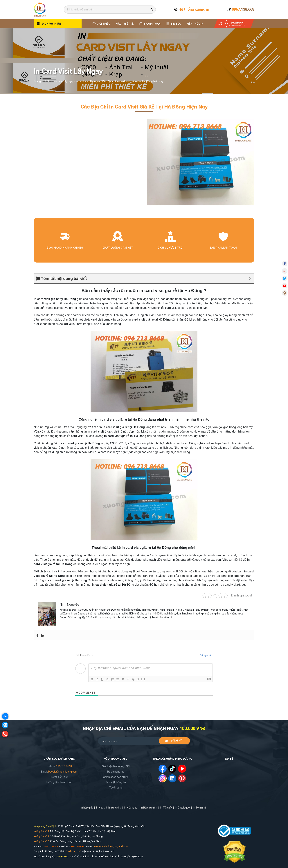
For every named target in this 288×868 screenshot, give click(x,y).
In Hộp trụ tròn (149, 808)
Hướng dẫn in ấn (59, 777)
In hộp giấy (87, 808)
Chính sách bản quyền (116, 777)
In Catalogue (182, 808)
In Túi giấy (166, 808)
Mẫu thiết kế (125, 24)
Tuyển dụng (116, 788)
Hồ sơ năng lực (116, 772)
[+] (143, 679)
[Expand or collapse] (250, 279)
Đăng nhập (206, 655)
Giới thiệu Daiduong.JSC (116, 766)
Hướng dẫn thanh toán (59, 782)
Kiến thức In (195, 24)
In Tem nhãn (200, 808)
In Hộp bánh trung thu (109, 808)
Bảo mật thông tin (116, 782)
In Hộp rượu (131, 808)
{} (138, 679)
